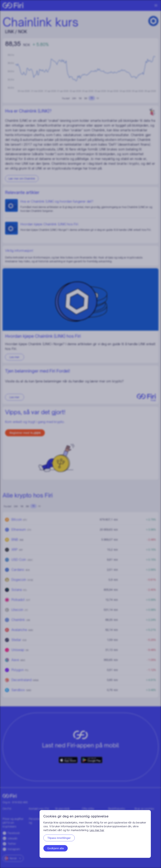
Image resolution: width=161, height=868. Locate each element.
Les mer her (97, 830)
